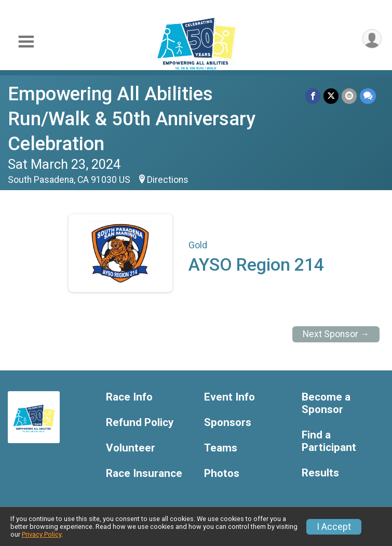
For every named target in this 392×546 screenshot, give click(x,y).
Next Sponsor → (336, 334)
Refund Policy (140, 423)
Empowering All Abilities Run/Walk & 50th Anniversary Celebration (132, 119)
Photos (222, 474)
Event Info (229, 397)
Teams (221, 448)
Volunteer (131, 448)
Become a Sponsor (326, 403)
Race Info (129, 397)
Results (320, 473)
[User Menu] (372, 39)
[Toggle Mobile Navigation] (26, 42)
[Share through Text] (368, 96)
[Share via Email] (349, 96)
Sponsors (228, 423)
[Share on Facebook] (313, 96)
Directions (168, 180)
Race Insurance (144, 474)
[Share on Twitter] (331, 96)
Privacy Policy (42, 534)
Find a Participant (329, 441)
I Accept (334, 527)
